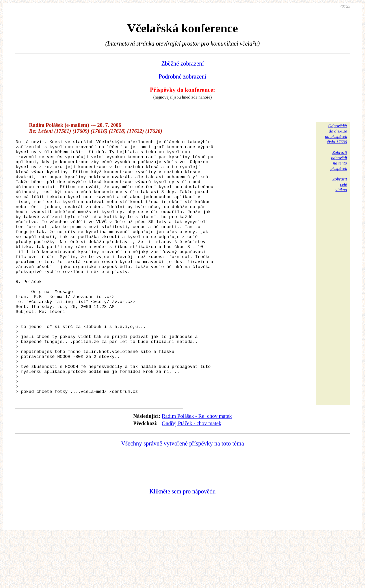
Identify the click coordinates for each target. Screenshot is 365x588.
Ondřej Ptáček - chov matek (191, 475)
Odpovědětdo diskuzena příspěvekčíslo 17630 (336, 134)
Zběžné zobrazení (182, 64)
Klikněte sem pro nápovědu (182, 543)
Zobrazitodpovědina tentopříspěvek (339, 160)
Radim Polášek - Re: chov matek (197, 468)
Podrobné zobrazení (182, 77)
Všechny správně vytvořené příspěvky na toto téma (182, 495)
